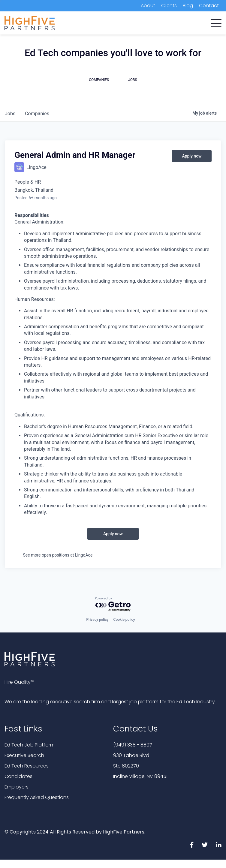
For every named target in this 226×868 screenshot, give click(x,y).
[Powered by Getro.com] (113, 604)
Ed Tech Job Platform (30, 745)
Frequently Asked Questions (37, 797)
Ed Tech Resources (27, 766)
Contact (209, 6)
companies (37, 114)
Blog (188, 6)
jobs (10, 114)
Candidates (18, 776)
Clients (169, 6)
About (148, 6)
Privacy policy (97, 620)
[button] (216, 22)
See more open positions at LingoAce (58, 555)
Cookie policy (124, 620)
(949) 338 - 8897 (133, 745)
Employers (17, 787)
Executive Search (24, 755)
